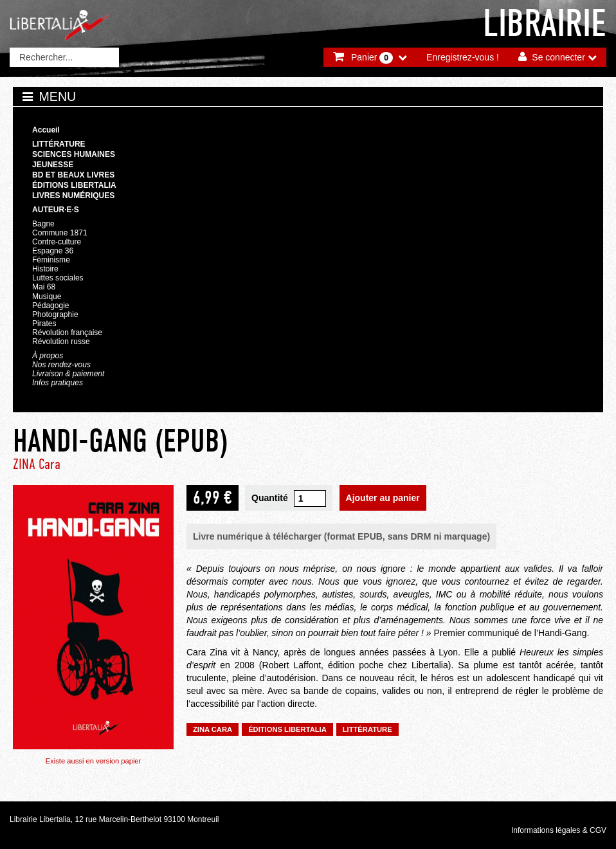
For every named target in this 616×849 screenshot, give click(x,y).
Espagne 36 (53, 251)
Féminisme (51, 260)
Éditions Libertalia (74, 185)
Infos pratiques (58, 383)
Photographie (55, 315)
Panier (372, 58)
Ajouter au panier (383, 498)
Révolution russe (61, 342)
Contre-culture (57, 242)
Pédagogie (51, 306)
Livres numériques (73, 196)
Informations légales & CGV (559, 830)
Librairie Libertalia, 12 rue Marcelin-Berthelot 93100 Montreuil (114, 819)
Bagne (43, 224)
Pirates (44, 324)
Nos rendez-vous (61, 365)
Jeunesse (53, 165)
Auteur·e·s (56, 210)
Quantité (270, 498)
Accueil (46, 130)
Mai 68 (44, 287)
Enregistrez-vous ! (463, 57)
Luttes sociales (58, 278)
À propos (48, 356)
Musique (47, 297)
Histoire (45, 269)
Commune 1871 (60, 233)
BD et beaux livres (73, 175)
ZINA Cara (37, 464)
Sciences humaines (74, 154)
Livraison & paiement (68, 374)
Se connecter (558, 57)
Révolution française (67, 333)
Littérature (59, 144)
